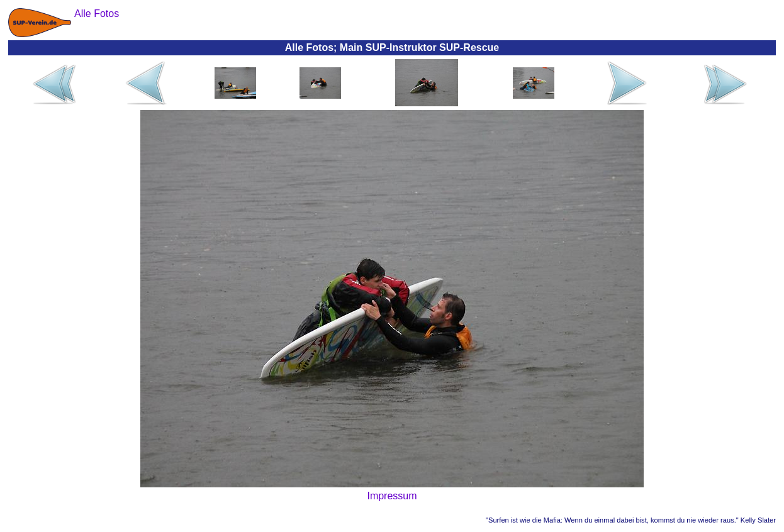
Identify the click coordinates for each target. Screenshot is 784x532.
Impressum (392, 496)
